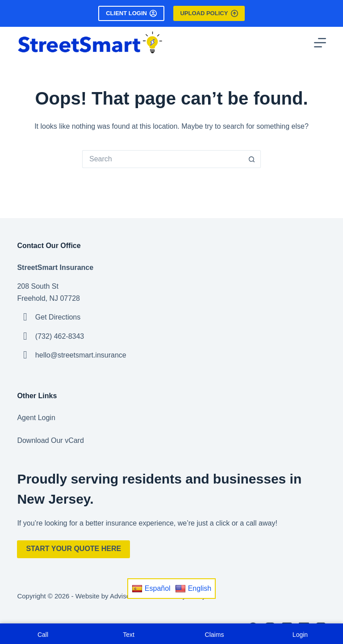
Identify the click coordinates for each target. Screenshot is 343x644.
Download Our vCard (50, 440)
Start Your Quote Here (73, 549)
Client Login (131, 13)
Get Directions (58, 317)
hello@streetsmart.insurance (81, 355)
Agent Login (36, 418)
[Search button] (252, 159)
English (193, 589)
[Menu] (320, 43)
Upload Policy (209, 13)
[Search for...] (163, 159)
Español (151, 589)
